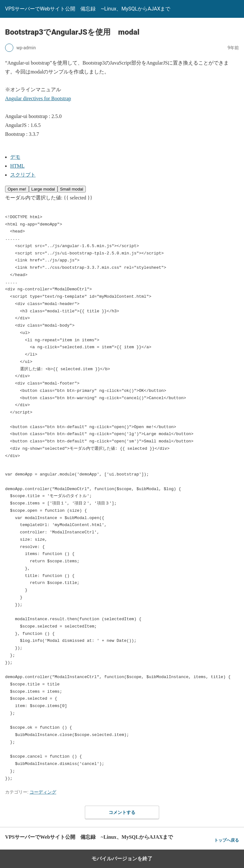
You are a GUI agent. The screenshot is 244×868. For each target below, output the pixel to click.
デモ (15, 157)
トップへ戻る (227, 840)
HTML (17, 166)
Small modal (72, 189)
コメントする (122, 812)
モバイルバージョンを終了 (122, 859)
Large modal (43, 189)
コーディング (43, 792)
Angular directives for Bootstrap (38, 98)
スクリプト (23, 175)
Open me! (17, 189)
